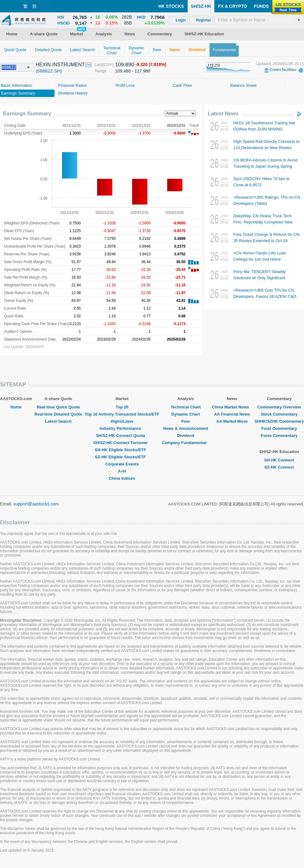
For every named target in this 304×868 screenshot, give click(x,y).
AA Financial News (232, 414)
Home (16, 407)
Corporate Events (122, 464)
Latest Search (58, 421)
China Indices (122, 478)
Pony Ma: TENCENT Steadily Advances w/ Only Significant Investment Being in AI (259, 278)
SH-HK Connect (279, 460)
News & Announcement (186, 428)
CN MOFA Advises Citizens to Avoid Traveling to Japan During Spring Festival (265, 166)
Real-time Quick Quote (58, 407)
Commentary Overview (279, 407)
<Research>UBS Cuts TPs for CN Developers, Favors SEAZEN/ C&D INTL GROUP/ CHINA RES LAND (265, 296)
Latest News (223, 114)
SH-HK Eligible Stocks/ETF (122, 450)
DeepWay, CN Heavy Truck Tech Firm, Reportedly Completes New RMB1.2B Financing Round (263, 222)
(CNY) (108, 65)
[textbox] (259, 20)
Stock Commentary (279, 414)
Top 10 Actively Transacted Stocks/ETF (122, 414)
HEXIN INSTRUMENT (60, 65)
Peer (186, 421)
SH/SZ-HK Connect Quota (122, 436)
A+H (122, 471)
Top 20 (122, 407)
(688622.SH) (49, 71)
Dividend (186, 436)
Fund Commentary (279, 428)
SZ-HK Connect (279, 467)
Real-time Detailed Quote (58, 414)
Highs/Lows (122, 421)
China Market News (232, 407)
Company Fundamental (186, 443)
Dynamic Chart (186, 414)
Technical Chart (186, 407)
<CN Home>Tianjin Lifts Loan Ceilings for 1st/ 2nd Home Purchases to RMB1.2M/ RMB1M (263, 259)
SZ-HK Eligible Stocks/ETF (122, 457)
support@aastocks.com (36, 504)
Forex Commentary (279, 436)
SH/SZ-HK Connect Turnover (122, 443)
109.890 (125, 65)
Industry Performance (122, 428)
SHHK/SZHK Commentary (279, 421)
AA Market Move (232, 421)
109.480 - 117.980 (133, 71)
